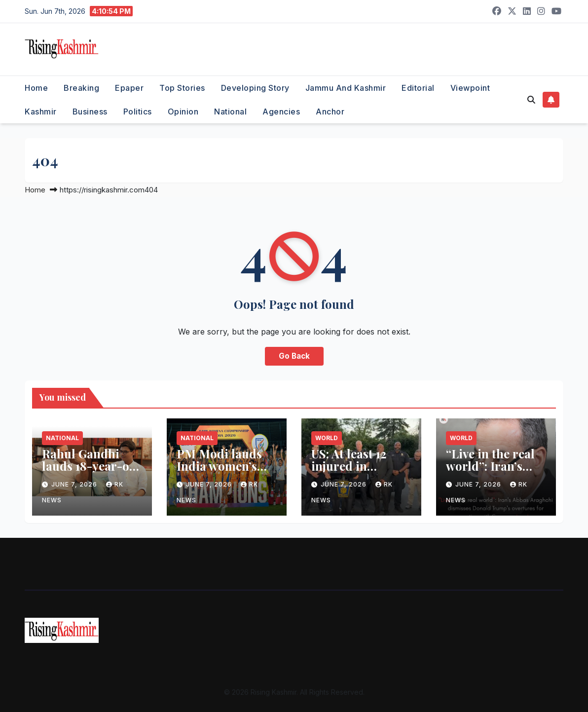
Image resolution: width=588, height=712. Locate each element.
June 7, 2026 (75, 484)
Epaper (129, 88)
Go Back (294, 356)
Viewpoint (470, 88)
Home (36, 88)
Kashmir (41, 112)
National (230, 112)
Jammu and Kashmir (346, 88)
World (327, 438)
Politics (138, 112)
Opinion (183, 112)
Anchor (330, 112)
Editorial (418, 88)
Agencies (281, 112)
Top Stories (182, 88)
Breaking (81, 88)
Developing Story (255, 88)
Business (90, 112)
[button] (531, 100)
